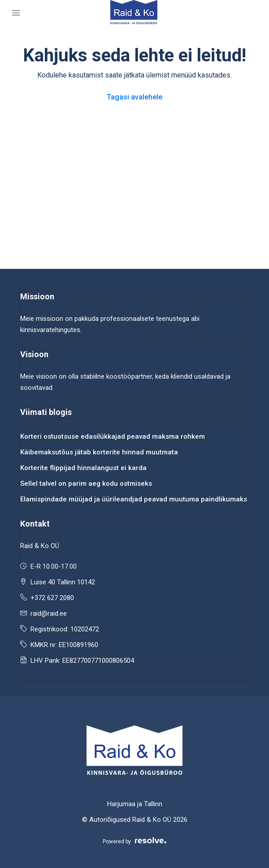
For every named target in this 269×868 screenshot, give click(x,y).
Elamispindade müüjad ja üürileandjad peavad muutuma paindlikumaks (134, 499)
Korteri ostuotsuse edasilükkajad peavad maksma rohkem (113, 436)
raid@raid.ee (49, 613)
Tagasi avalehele (134, 97)
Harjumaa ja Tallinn (135, 804)
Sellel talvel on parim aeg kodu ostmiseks (86, 484)
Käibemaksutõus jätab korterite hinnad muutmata (99, 452)
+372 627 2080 (52, 598)
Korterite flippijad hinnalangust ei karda (83, 468)
